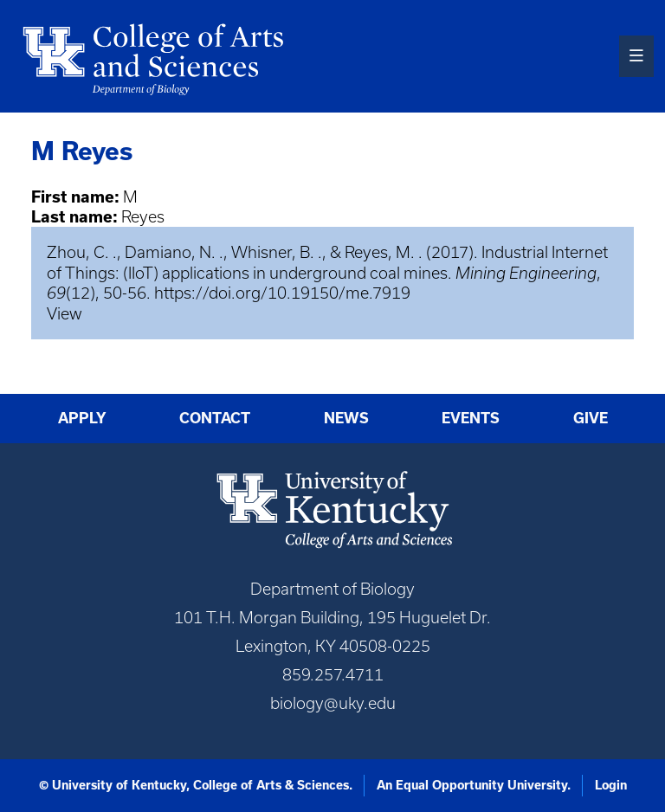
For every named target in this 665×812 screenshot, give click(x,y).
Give (591, 418)
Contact (215, 418)
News (346, 418)
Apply (82, 418)
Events (471, 418)
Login (611, 785)
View (65, 314)
